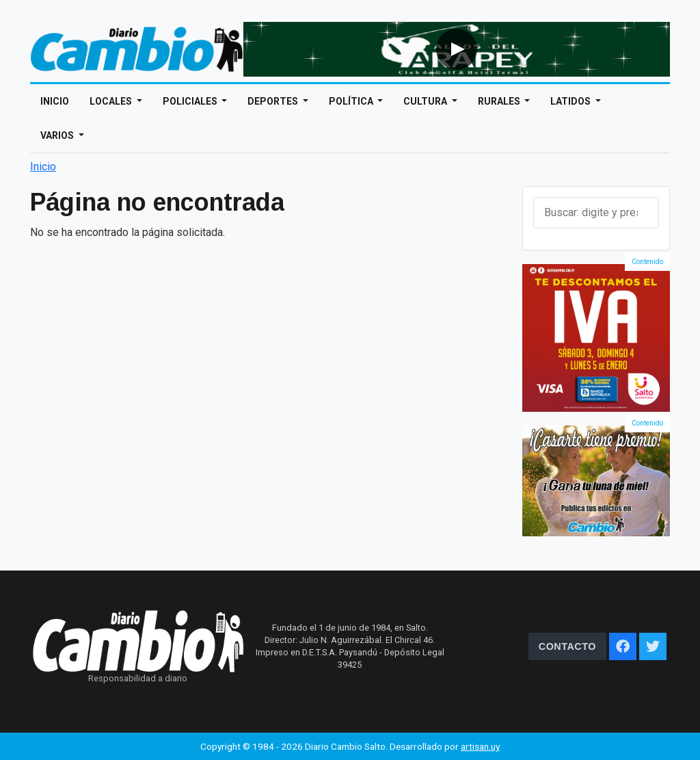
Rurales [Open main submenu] (500, 101)
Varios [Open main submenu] (58, 135)
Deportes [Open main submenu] (274, 101)
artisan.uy (480, 746)
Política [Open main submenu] (352, 101)
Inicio (55, 101)
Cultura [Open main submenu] (426, 101)
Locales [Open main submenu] (112, 101)
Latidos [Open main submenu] (571, 101)
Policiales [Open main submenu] (191, 101)
